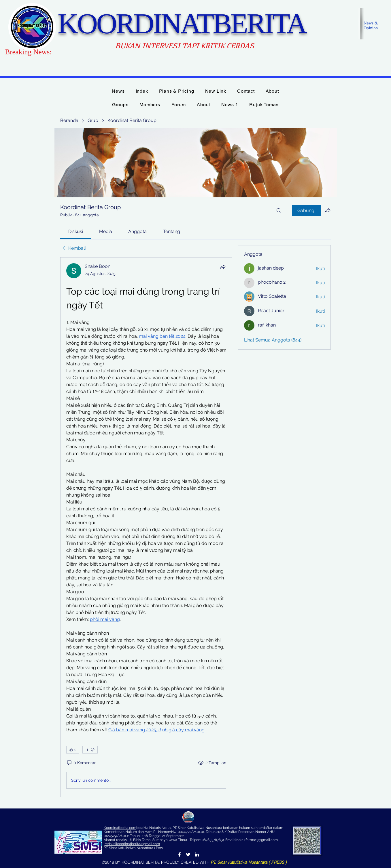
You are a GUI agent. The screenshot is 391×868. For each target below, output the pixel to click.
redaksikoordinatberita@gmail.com (132, 844)
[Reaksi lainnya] (90, 750)
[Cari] (279, 211)
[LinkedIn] (197, 854)
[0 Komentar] (81, 763)
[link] (76, 231)
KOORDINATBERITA (182, 23)
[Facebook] (180, 854)
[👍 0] (73, 750)
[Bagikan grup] (328, 210)
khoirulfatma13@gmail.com (256, 840)
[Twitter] (188, 854)
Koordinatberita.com (120, 828)
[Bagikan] (223, 267)
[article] (146, 527)
